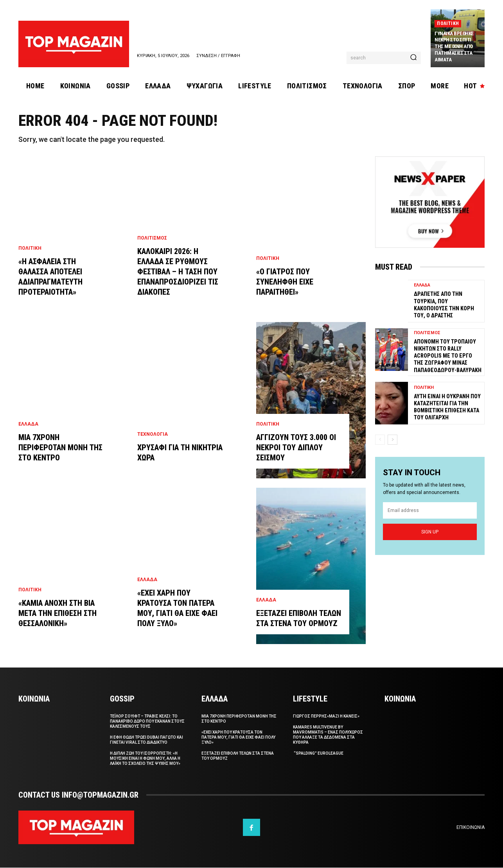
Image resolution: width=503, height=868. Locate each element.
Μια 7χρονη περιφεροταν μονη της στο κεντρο (60, 448)
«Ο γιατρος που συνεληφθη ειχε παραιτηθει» (285, 282)
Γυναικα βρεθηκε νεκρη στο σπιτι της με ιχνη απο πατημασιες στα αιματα (454, 47)
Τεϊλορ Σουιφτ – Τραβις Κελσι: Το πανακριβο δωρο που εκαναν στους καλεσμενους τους (147, 722)
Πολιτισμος (152, 238)
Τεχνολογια (153, 435)
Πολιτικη (448, 23)
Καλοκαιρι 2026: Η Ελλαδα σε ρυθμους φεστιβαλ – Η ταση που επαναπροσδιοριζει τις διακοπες (178, 272)
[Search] (413, 58)
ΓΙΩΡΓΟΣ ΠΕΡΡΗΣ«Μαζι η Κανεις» (326, 717)
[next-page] (393, 440)
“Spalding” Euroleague (318, 754)
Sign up (430, 532)
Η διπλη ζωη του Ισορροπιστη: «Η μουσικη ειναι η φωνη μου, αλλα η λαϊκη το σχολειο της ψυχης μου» (145, 759)
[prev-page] (380, 440)
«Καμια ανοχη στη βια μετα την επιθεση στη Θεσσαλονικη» (57, 614)
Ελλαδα (28, 424)
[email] (430, 511)
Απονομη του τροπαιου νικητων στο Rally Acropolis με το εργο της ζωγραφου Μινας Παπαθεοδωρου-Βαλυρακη (448, 356)
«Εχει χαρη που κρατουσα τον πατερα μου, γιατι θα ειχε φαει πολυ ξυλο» (238, 738)
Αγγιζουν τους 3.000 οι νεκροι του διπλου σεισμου (296, 448)
